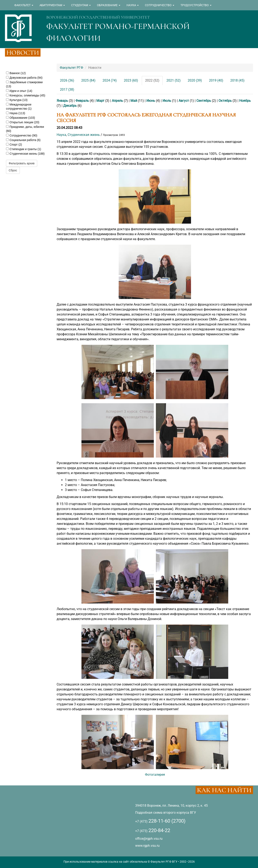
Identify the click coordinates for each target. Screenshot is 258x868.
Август (184, 101)
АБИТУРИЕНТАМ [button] (52, 5)
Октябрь (225, 101)
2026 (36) (67, 80)
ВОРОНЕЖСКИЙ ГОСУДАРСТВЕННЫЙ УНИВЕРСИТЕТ (98, 17)
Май (134, 101)
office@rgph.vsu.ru (149, 839)
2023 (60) (131, 80)
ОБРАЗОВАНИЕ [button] (109, 5)
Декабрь (70, 106)
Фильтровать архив (22, 163)
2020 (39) (195, 80)
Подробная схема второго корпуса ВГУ (166, 813)
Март (100, 101)
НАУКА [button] (133, 5)
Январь (62, 101)
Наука (61, 135)
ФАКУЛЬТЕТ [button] (24, 5)
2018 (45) (237, 80)
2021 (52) (174, 80)
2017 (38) (67, 90)
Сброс (13, 170)
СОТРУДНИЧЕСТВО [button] (160, 5)
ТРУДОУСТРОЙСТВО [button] (196, 5)
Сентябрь (204, 101)
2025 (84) (88, 80)
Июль (167, 101)
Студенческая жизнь (84, 135)
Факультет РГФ (71, 68)
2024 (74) (110, 80)
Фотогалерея (155, 775)
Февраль (82, 101)
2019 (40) (216, 80)
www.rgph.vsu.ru (147, 846)
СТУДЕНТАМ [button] (81, 5)
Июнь (151, 101)
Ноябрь (245, 101)
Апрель (117, 101)
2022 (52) (152, 80)
